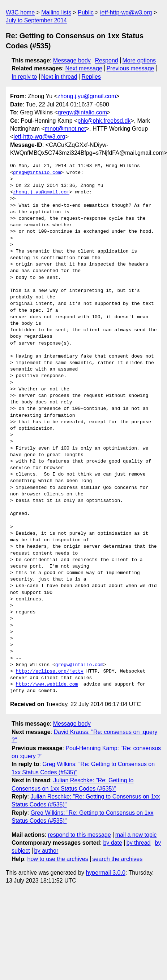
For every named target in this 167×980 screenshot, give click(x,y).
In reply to (24, 77)
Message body (72, 60)
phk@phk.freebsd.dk (104, 121)
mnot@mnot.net (65, 129)
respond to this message (79, 835)
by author (46, 851)
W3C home (20, 12)
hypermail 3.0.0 (105, 873)
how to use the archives (58, 859)
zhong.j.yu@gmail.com (87, 96)
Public (86, 12)
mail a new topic (136, 835)
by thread (139, 843)
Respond (107, 60)
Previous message (130, 68)
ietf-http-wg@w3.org (126, 12)
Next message (84, 68)
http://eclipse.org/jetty (50, 671)
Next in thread (59, 77)
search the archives (118, 859)
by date (112, 843)
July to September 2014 (36, 20)
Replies (91, 77)
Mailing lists (56, 12)
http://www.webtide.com (47, 684)
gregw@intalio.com (82, 112)
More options (139, 60)
